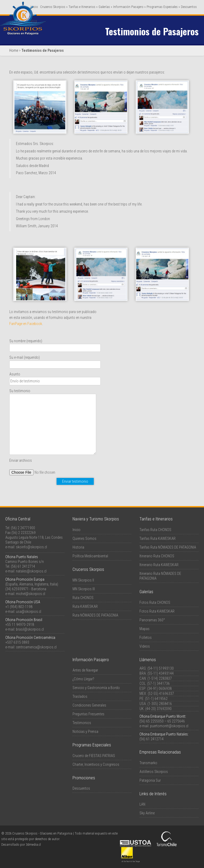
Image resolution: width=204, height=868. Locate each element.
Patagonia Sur (150, 780)
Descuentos (189, 7)
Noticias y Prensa (85, 732)
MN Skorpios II (83, 580)
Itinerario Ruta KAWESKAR (159, 565)
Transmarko (148, 763)
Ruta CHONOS (83, 598)
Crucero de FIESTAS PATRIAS (94, 756)
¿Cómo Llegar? (83, 679)
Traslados (80, 696)
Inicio (76, 530)
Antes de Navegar (85, 670)
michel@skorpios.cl (31, 594)
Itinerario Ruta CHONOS (157, 556)
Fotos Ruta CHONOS (155, 602)
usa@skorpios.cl (29, 612)
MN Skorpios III (84, 589)
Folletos (146, 638)
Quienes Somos (84, 538)
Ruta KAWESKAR (85, 606)
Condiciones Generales (89, 705)
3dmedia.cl (33, 845)
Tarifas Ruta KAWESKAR (158, 538)
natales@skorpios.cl (31, 571)
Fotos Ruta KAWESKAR (157, 611)
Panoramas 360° (152, 620)
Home (14, 50)
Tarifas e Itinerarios (83, 7)
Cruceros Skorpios (54, 7)
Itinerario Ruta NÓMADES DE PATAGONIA (160, 576)
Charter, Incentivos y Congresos (96, 764)
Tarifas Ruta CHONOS (155, 530)
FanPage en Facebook (26, 324)
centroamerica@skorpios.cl (36, 647)
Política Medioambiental (90, 556)
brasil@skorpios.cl (30, 629)
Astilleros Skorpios (154, 772)
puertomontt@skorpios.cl (169, 726)
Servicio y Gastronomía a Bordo (96, 688)
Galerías (105, 7)
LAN (142, 804)
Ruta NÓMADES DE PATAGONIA (95, 615)
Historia (78, 547)
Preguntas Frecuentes (88, 714)
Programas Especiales (163, 7)
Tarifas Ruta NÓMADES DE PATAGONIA (168, 547)
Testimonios (82, 723)
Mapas (144, 629)
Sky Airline (147, 813)
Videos (145, 646)
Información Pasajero (129, 7)
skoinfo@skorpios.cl (31, 547)
